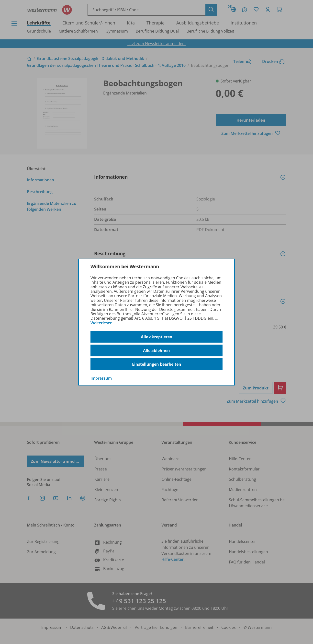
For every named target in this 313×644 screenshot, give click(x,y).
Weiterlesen (101, 323)
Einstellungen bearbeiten (157, 364)
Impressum (101, 378)
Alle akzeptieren (157, 337)
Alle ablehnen (156, 351)
